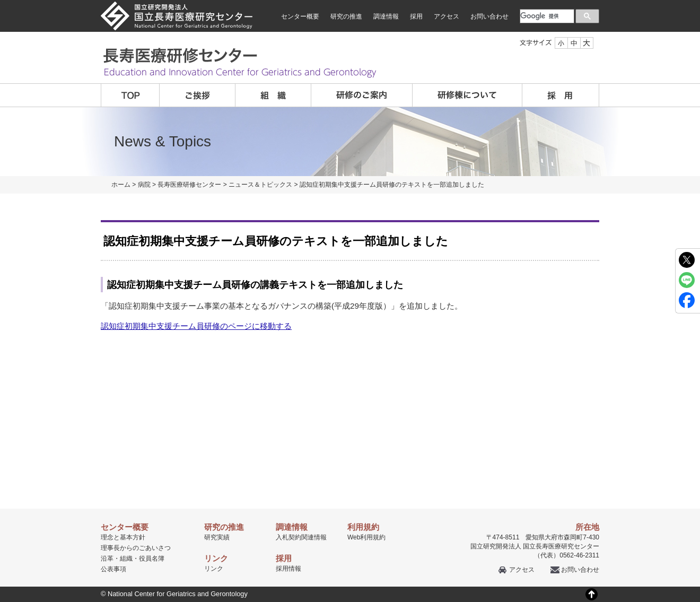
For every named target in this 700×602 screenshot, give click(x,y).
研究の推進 (346, 16)
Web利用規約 (366, 537)
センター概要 (300, 16)
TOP (130, 95)
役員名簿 (152, 559)
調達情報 (386, 16)
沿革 (107, 559)
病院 (144, 185)
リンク (214, 569)
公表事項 (113, 569)
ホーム (121, 185)
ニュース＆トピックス (260, 185)
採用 (416, 16)
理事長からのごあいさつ (136, 548)
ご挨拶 (198, 95)
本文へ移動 (328, 0)
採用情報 (288, 569)
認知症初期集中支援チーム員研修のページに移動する (196, 326)
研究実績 (217, 537)
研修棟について (467, 95)
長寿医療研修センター (189, 185)
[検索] (546, 16)
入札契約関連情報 (301, 537)
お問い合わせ (489, 16)
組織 (273, 95)
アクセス (447, 16)
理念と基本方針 (123, 537)
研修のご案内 (362, 95)
